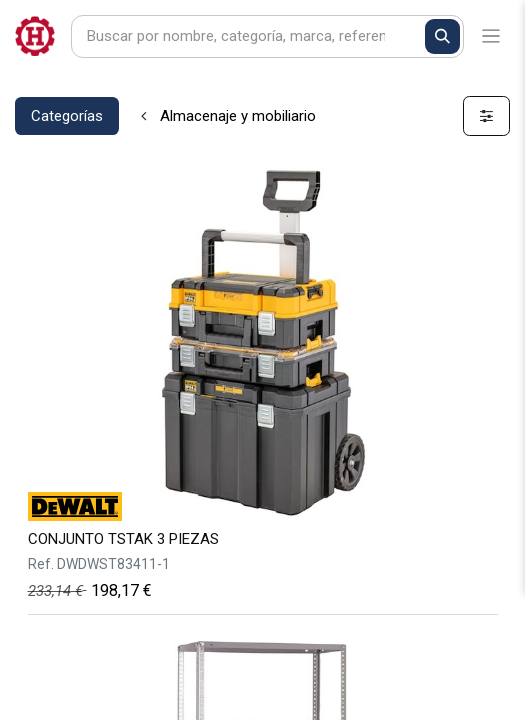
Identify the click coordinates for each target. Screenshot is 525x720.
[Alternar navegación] (491, 36)
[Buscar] (442, 36)
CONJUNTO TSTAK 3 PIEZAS (123, 539)
